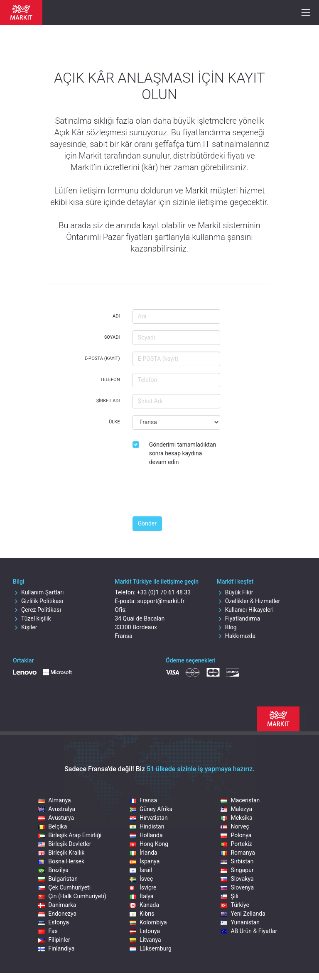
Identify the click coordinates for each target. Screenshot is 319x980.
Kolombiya (148, 922)
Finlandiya (56, 948)
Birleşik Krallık (61, 853)
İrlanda (144, 853)
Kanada (144, 905)
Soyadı (112, 337)
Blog (227, 627)
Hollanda (146, 835)
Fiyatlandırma (239, 618)
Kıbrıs (142, 914)
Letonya (145, 931)
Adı (116, 316)
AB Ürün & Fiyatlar (249, 931)
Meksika (236, 818)
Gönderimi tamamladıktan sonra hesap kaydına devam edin (183, 453)
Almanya (54, 800)
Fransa (143, 800)
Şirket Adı (108, 401)
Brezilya (53, 870)
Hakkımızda (236, 636)
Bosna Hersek (61, 861)
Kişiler (25, 627)
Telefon (110, 380)
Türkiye (235, 905)
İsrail (141, 870)
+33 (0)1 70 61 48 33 (164, 592)
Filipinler (54, 940)
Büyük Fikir (235, 592)
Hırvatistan (149, 818)
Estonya (53, 922)
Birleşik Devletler (65, 844)
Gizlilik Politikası (38, 601)
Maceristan (240, 800)
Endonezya (57, 914)
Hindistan (147, 826)
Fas (48, 931)
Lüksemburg (151, 948)
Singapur (237, 870)
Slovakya (237, 879)
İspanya (145, 861)
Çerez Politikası (37, 610)
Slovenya (237, 887)
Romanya (238, 853)
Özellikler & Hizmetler (249, 601)
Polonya (236, 835)
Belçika (53, 826)
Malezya (236, 809)
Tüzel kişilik (32, 618)
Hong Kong (149, 844)
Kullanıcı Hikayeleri (245, 610)
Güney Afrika (151, 809)
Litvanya (145, 940)
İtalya (142, 896)
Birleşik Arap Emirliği (70, 835)
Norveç (235, 826)
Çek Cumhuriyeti (64, 887)
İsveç (141, 879)
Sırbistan (237, 861)
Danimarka (57, 905)
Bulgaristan (58, 879)
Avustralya (57, 809)
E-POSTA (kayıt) (102, 358)
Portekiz (236, 844)
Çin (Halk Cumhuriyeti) (72, 896)
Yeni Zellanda (243, 914)
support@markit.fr (161, 601)
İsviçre (143, 887)
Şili (229, 896)
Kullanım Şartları (38, 592)
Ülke (114, 422)
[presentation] (196, 494)
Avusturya (56, 818)
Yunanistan (240, 922)
